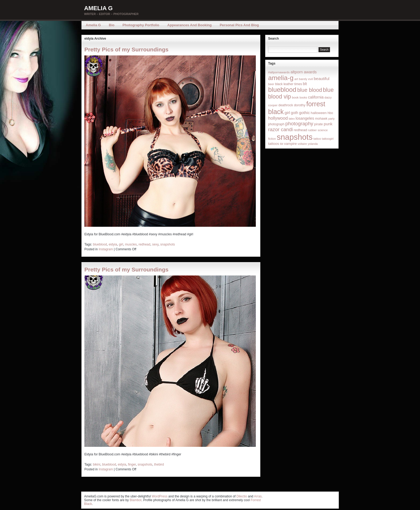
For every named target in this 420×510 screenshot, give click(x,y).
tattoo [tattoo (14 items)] (317, 139)
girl (121, 244)
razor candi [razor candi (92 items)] (280, 129)
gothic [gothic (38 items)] (304, 113)
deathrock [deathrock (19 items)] (286, 105)
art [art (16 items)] (296, 79)
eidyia (113, 244)
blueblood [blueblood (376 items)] (282, 90)
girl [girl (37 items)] (287, 113)
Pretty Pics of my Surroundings (126, 49)
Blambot (136, 500)
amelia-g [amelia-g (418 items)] (281, 78)
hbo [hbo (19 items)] (330, 113)
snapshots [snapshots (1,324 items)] (295, 137)
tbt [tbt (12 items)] (282, 144)
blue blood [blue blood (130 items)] (310, 90)
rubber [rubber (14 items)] (312, 130)
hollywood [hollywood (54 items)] (278, 118)
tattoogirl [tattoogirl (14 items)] (328, 139)
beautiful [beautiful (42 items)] (322, 79)
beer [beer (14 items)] (271, 84)
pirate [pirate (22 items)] (318, 124)
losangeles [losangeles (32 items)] (305, 118)
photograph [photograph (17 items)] (276, 124)
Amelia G (98, 8)
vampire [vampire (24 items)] (290, 144)
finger (132, 464)
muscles (131, 244)
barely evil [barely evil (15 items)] (306, 79)
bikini (97, 464)
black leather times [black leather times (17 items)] (288, 84)
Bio (112, 25)
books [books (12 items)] (303, 97)
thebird (159, 464)
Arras (258, 496)
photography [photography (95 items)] (299, 124)
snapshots (168, 244)
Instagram (106, 249)
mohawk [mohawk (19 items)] (321, 119)
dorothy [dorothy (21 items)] (300, 105)
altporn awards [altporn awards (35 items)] (304, 72)
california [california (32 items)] (316, 97)
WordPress (160, 496)
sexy (155, 244)
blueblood (100, 244)
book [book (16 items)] (295, 97)
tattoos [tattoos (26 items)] (274, 144)
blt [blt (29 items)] (305, 84)
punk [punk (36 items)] (328, 124)
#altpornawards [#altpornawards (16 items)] (279, 72)
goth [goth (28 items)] (295, 113)
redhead (144, 244)
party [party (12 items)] (332, 119)
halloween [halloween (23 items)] (319, 113)
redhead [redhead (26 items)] (301, 130)
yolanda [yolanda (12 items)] (313, 144)
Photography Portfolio (141, 25)
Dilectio (242, 496)
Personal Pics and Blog (239, 25)
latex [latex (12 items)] (292, 119)
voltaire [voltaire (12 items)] (302, 144)
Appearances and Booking (190, 25)
